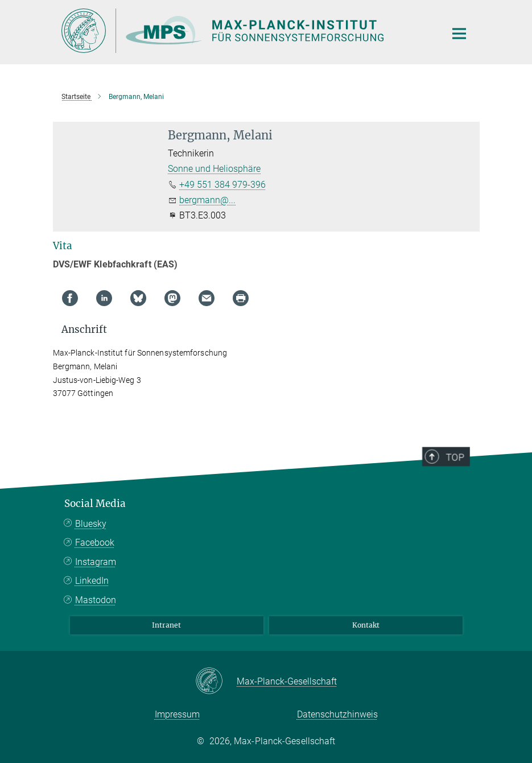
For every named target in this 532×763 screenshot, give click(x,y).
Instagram (96, 562)
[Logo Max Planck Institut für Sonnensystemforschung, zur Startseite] (246, 31)
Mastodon (96, 600)
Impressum (177, 714)
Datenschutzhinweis (337, 714)
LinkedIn (92, 581)
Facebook (95, 543)
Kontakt (366, 625)
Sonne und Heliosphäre (214, 169)
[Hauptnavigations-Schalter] (459, 34)
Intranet (166, 625)
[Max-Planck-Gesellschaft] (216, 682)
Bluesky (91, 524)
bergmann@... (207, 200)
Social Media (95, 504)
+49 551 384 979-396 (222, 185)
